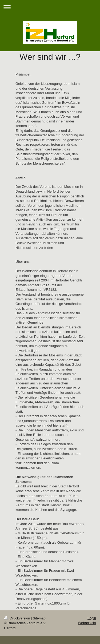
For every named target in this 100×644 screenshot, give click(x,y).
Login (92, 618)
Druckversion (17, 618)
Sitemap (39, 618)
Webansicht (87, 623)
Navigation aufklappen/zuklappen (50, 7)
